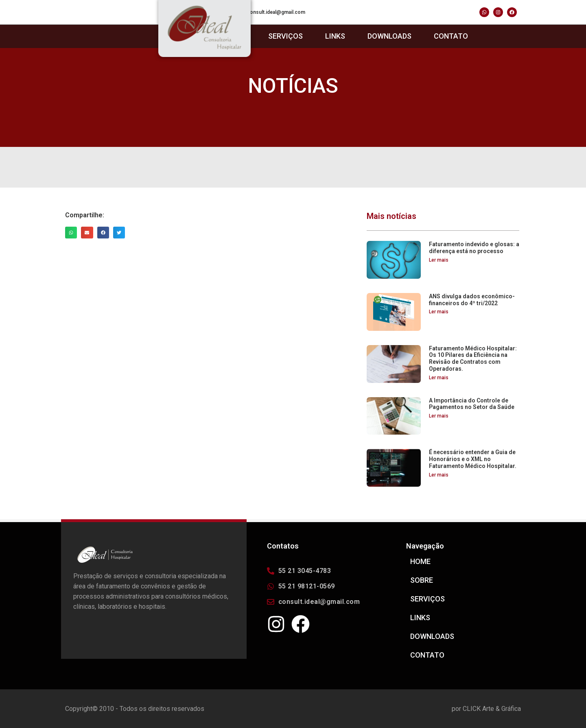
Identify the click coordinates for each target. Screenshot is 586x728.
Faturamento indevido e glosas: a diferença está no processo (474, 248)
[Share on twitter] (119, 233)
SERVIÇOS (285, 36)
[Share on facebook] (103, 233)
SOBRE (422, 580)
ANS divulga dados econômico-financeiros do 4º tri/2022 (472, 300)
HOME (420, 562)
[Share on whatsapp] (71, 233)
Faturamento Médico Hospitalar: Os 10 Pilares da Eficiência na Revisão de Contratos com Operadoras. (473, 359)
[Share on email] (87, 233)
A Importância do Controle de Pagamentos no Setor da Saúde (472, 404)
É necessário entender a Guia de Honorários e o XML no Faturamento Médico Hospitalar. (473, 459)
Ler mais (439, 260)
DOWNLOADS (389, 36)
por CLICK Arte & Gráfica (486, 709)
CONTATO (451, 36)
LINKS (335, 36)
